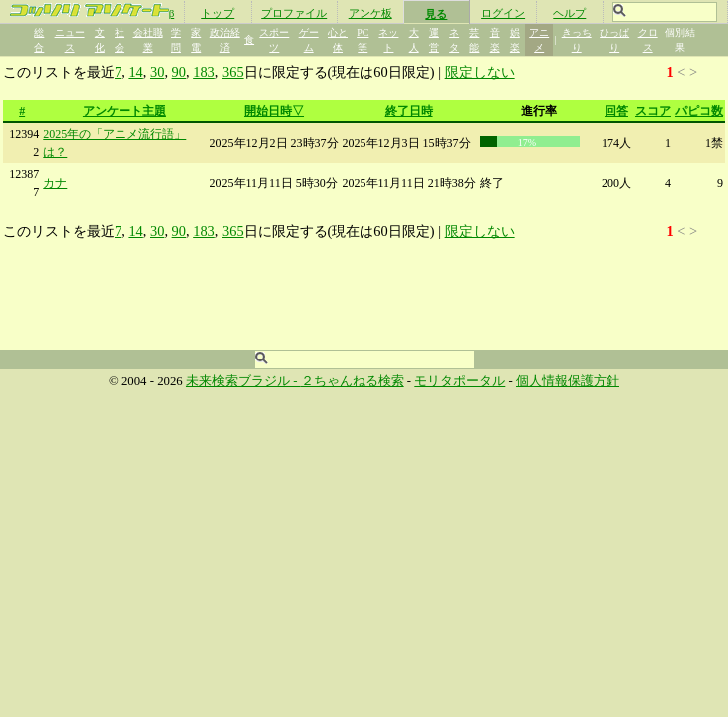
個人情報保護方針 (568, 381)
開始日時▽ (274, 111)
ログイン (503, 13)
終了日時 (409, 111)
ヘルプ (569, 13)
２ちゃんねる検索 (353, 381)
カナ (55, 183)
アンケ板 (370, 13)
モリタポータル (460, 381)
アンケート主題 (124, 111)
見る (436, 14)
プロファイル (294, 13)
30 (157, 72)
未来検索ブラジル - (243, 381)
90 (179, 72)
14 (135, 72)
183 (204, 72)
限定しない (480, 72)
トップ (218, 13)
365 (233, 72)
